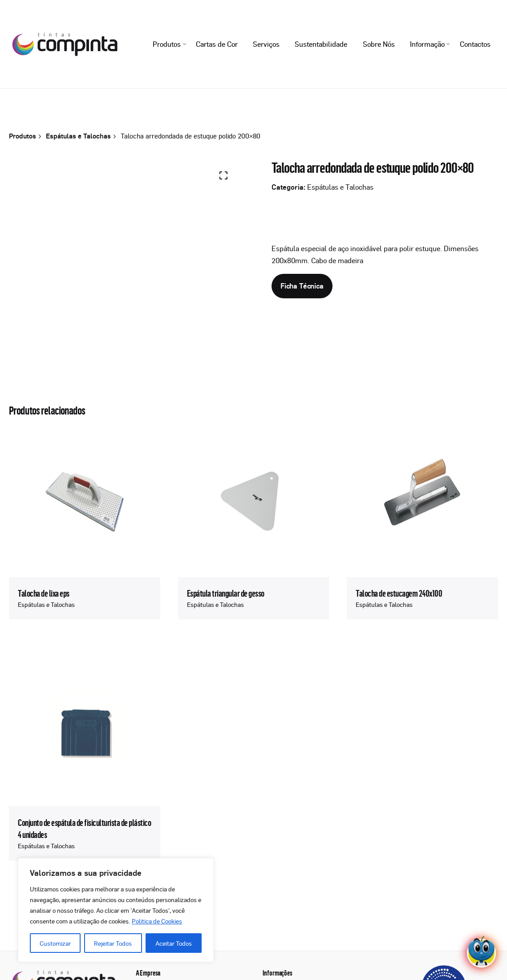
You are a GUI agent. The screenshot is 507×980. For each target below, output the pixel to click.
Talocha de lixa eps (44, 593)
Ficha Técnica (302, 286)
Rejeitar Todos (113, 943)
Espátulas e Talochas (340, 187)
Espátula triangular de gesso (226, 593)
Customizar (55, 943)
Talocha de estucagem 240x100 (399, 593)
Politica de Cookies (157, 921)
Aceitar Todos (174, 943)
